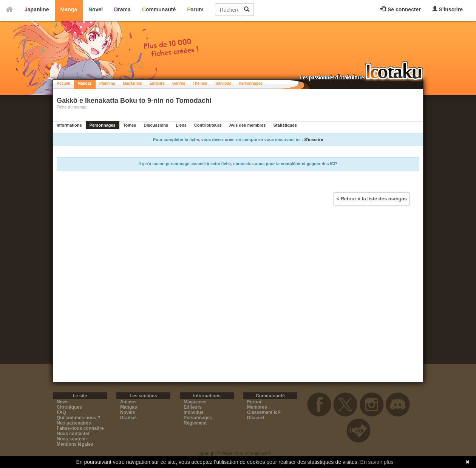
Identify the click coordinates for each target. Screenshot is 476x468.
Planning (107, 83)
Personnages (251, 83)
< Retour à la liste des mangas (372, 199)
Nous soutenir (72, 439)
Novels (127, 412)
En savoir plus (377, 462)
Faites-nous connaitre (80, 428)
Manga (69, 9)
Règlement (195, 423)
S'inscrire (447, 9)
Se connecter (400, 9)
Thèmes (200, 83)
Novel (96, 9)
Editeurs (193, 407)
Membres (257, 407)
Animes (128, 402)
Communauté (159, 9)
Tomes (130, 125)
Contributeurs (208, 125)
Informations (69, 125)
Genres (179, 83)
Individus (223, 83)
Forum (195, 9)
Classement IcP (264, 412)
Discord (256, 418)
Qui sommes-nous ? (78, 418)
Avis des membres (248, 125)
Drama (122, 9)
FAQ (61, 412)
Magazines (132, 83)
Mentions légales (75, 444)
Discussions (156, 125)
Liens (181, 125)
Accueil (63, 83)
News (63, 402)
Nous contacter (73, 434)
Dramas (128, 418)
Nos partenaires (74, 423)
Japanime (37, 9)
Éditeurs (157, 83)
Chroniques (69, 407)
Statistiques (285, 125)
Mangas (85, 83)
